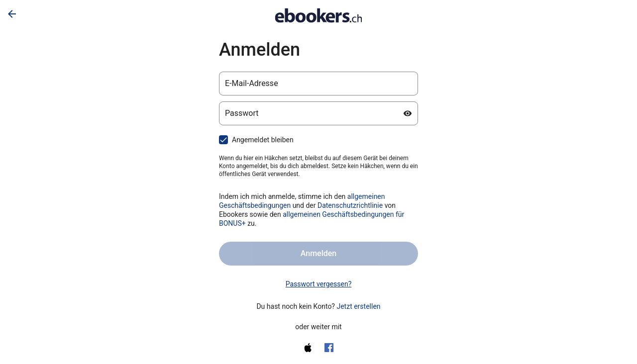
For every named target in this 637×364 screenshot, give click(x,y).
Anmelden (318, 253)
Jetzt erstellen (358, 306)
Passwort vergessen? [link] (319, 284)
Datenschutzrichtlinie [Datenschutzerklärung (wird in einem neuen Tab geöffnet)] (350, 205)
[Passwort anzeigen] (408, 113)
